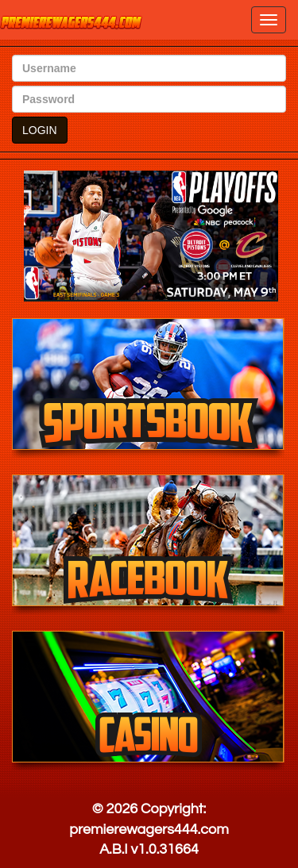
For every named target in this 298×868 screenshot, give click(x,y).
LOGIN (40, 130)
